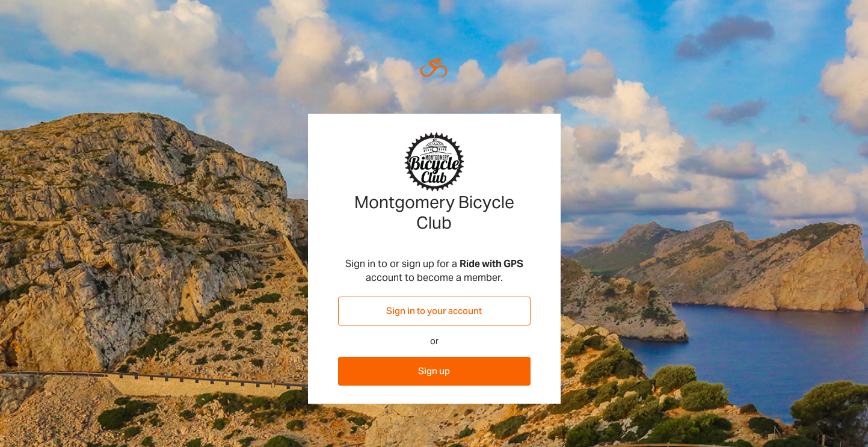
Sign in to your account (434, 311)
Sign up (434, 371)
